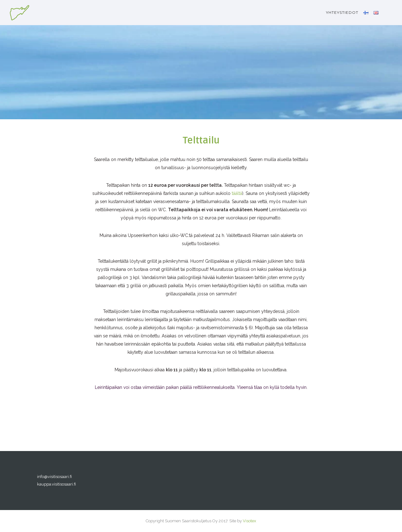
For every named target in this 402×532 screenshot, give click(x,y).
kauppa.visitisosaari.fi (57, 484)
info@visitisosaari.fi (54, 477)
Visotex (250, 521)
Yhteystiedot (342, 12)
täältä (237, 193)
